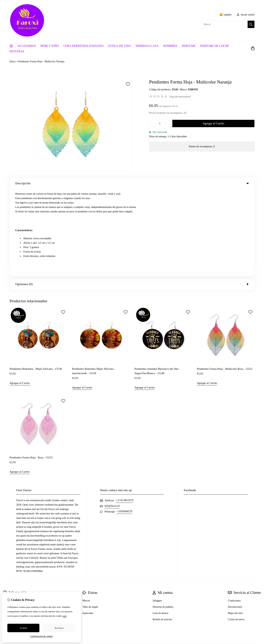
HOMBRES (170, 46)
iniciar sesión (246, 15)
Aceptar (23, 628)
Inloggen (157, 513)
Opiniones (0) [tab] (132, 197)
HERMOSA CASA (147, 46)
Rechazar (59, 628)
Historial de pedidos (163, 519)
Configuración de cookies (41, 636)
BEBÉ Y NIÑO (50, 46)
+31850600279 (124, 424)
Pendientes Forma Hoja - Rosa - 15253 (31, 370)
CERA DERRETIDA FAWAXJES (83, 46)
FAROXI (193, 89)
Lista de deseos (161, 526)
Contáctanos (234, 513)
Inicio (13, 61)
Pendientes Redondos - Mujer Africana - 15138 (36, 281)
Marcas (86, 513)
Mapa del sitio (235, 526)
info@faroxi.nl (112, 418)
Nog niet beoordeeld (180, 97)
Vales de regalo (90, 519)
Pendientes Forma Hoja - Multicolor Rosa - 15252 (225, 281)
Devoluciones (235, 519)
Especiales (88, 526)
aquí (65, 616)
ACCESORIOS (27, 46)
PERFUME (189, 46)
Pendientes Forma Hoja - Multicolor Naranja (41, 61)
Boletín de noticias (162, 532)
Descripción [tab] (132, 183)
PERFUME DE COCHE (215, 46)
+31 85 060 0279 (125, 413)
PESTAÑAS (17, 51)
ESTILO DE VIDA (120, 46)
